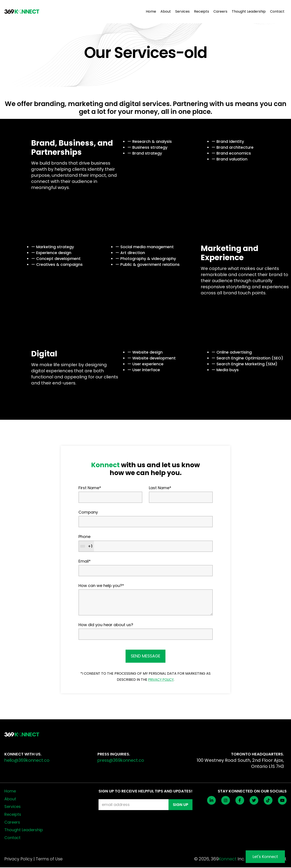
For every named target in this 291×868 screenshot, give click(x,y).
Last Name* (160, 488)
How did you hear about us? (106, 625)
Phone (84, 537)
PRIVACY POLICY (161, 680)
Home (151, 12)
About (166, 12)
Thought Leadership (249, 12)
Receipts (202, 12)
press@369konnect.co (122, 761)
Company (88, 512)
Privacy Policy (19, 860)
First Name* (90, 488)
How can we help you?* (101, 586)
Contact (277, 12)
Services (182, 12)
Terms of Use (50, 860)
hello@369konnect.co (28, 761)
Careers (220, 12)
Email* (85, 561)
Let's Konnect (265, 857)
